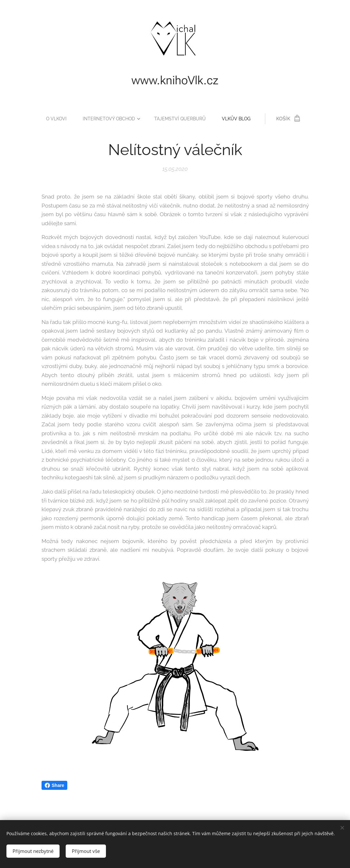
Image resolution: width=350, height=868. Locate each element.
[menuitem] (55, 119)
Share (55, 785)
